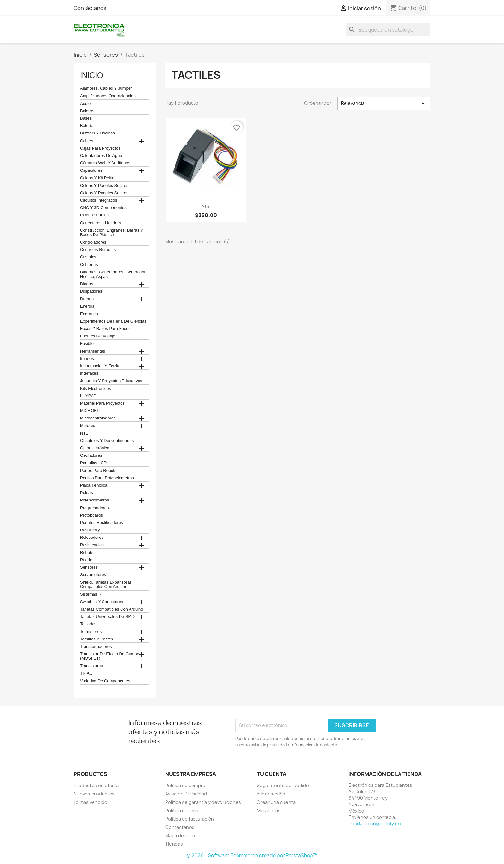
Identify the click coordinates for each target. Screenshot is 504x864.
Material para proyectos (102, 403)
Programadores (94, 508)
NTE (84, 433)
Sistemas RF (92, 594)
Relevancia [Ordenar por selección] (384, 103)
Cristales (88, 257)
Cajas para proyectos (100, 148)
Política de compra (185, 785)
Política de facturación (190, 819)
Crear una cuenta (276, 802)
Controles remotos (98, 250)
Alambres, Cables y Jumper (106, 88)
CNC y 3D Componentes (103, 208)
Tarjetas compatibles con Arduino (112, 609)
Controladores (93, 242)
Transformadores (96, 647)
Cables (86, 141)
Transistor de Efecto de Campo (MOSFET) (110, 656)
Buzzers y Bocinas (98, 133)
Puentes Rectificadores (102, 523)
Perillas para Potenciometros (107, 478)
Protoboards (91, 515)
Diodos (86, 284)
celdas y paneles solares (104, 186)
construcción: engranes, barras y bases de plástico (112, 233)
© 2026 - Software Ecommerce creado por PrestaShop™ (252, 855)
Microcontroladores (98, 418)
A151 (206, 206)
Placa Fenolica (94, 485)
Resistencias (92, 545)
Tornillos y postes (97, 639)
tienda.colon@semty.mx (375, 824)
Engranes (89, 314)
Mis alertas (269, 810)
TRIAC (86, 673)
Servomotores (93, 575)
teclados (88, 624)
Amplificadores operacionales (108, 96)
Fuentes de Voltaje (98, 336)
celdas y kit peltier (98, 178)
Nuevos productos (94, 794)
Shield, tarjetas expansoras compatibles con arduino (106, 584)
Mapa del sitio (180, 836)
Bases (86, 118)
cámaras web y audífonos (105, 163)
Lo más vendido (90, 802)
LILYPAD (88, 396)
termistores (91, 632)
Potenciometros (94, 500)
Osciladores (91, 455)
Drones (87, 299)
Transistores (91, 666)
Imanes (87, 359)
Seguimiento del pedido (283, 785)
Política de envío (183, 810)
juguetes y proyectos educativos (111, 381)
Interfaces (89, 373)
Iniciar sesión (271, 794)
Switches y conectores (102, 602)
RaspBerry (90, 530)
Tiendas (174, 844)
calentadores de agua (101, 156)
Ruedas (87, 560)
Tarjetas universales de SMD (107, 617)
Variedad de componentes (105, 681)
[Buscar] (388, 30)
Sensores (89, 567)
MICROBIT (90, 411)
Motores (88, 426)
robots (87, 553)
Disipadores (91, 291)
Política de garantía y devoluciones (203, 802)
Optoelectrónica (95, 448)
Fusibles (88, 344)
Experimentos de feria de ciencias (113, 321)
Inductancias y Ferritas (101, 366)
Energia (87, 306)
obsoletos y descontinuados (107, 441)
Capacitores (91, 170)
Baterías (88, 126)
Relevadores (92, 538)
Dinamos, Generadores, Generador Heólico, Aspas (113, 274)
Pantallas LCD (93, 463)
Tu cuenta (272, 774)
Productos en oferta (96, 785)
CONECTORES (95, 215)
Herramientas (93, 351)
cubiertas (89, 265)
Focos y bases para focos (105, 329)
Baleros (87, 111)
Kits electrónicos (95, 389)
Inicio (92, 75)
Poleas (86, 493)
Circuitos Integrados (99, 200)
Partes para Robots (98, 471)
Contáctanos (90, 8)
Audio (85, 104)
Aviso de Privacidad (186, 794)
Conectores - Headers (100, 223)
